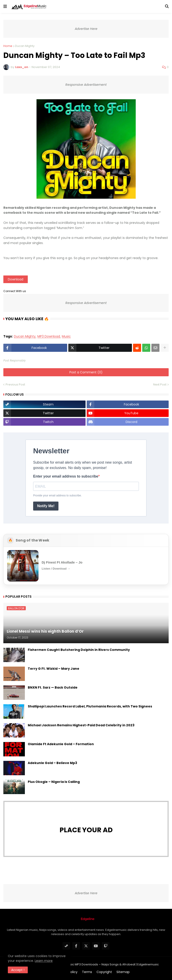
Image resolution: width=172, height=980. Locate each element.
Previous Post (15, 384)
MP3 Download (49, 336)
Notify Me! (46, 506)
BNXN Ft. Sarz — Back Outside (53, 688)
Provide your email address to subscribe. (57, 496)
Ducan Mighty (25, 46)
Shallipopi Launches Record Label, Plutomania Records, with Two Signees (90, 706)
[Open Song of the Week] (86, 566)
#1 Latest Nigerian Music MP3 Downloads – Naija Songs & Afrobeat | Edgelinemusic (99, 964)
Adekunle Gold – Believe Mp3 (52, 763)
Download (16, 279)
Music (66, 336)
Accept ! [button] (18, 970)
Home (8, 46)
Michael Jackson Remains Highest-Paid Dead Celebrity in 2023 (81, 725)
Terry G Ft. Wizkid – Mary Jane (54, 669)
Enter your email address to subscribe (66, 476)
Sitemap (123, 972)
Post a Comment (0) (86, 372)
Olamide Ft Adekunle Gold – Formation (61, 744)
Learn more (44, 961)
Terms (87, 972)
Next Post (160, 384)
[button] (5, 7)
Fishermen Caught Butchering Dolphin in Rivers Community (79, 650)
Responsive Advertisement (86, 85)
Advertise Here (86, 29)
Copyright (104, 972)
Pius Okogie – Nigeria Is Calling (54, 782)
